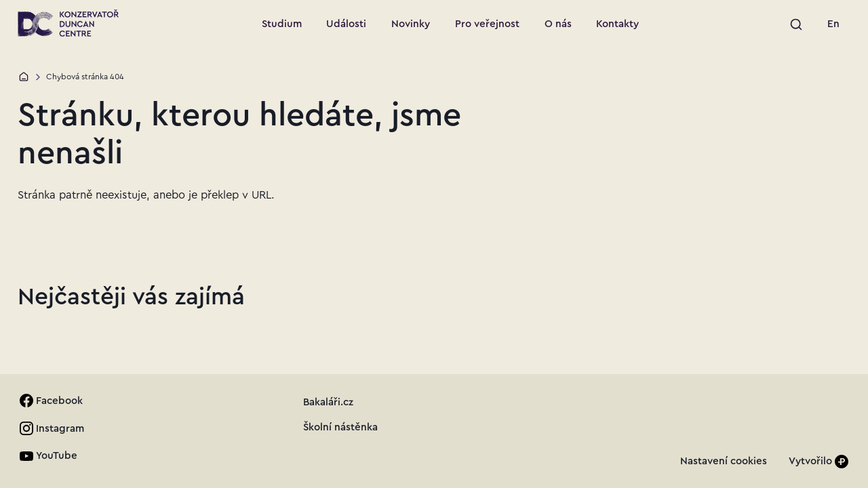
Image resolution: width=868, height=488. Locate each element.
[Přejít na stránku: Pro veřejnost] (488, 24)
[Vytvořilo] (818, 461)
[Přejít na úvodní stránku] (68, 23)
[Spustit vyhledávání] (796, 24)
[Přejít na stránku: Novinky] (411, 24)
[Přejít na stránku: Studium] (281, 24)
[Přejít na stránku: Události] (347, 24)
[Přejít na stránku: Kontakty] (618, 24)
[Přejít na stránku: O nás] (558, 24)
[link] (834, 24)
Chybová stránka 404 (85, 77)
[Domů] (24, 77)
